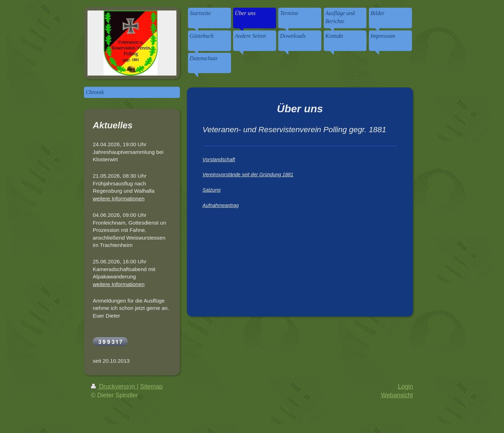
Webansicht (397, 395)
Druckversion (114, 386)
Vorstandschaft (219, 159)
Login (405, 386)
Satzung (212, 190)
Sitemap (151, 386)
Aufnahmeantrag (221, 205)
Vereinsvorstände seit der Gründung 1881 (248, 175)
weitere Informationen (119, 198)
